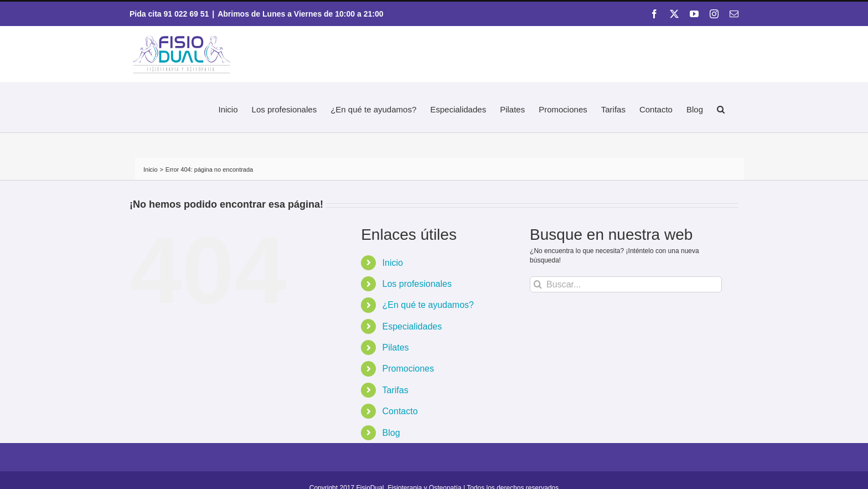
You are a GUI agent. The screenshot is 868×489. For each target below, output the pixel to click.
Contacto (400, 411)
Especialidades (412, 326)
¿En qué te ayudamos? (428, 305)
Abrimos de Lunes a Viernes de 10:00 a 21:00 (300, 14)
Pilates (396, 348)
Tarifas (396, 390)
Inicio (393, 263)
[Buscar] (538, 284)
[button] (721, 108)
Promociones (408, 369)
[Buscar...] (626, 284)
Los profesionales (417, 284)
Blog (391, 433)
